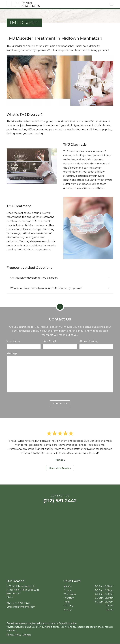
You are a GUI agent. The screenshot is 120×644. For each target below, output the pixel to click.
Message (12, 353)
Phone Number (89, 341)
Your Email (49, 341)
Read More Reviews (60, 468)
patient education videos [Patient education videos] (42, 623)
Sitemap (27, 635)
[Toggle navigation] (111, 4)
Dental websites (15, 623)
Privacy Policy (14, 635)
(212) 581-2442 (60, 501)
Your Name (13, 341)
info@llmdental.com (24, 607)
